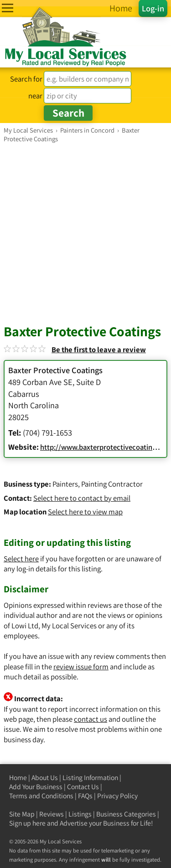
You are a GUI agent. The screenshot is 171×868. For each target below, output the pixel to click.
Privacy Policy (117, 796)
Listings (80, 814)
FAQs (85, 796)
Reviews (52, 814)
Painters (65, 484)
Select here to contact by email (82, 498)
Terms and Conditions (41, 796)
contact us (91, 719)
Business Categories (126, 814)
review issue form (81, 667)
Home (18, 778)
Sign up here (27, 823)
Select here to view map (85, 512)
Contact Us (83, 787)
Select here (21, 559)
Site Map (22, 814)
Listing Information (90, 778)
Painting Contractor (112, 484)
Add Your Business (36, 787)
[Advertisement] (85, 233)
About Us (45, 778)
